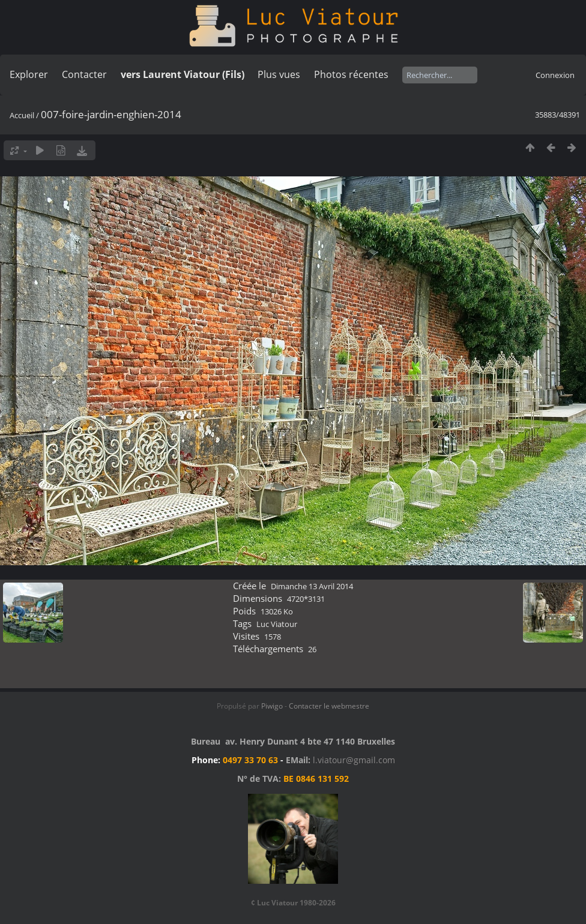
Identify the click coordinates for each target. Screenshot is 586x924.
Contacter (84, 74)
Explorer (29, 74)
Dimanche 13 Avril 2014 (312, 586)
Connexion (555, 75)
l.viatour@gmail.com (354, 760)
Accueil (22, 115)
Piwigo (272, 706)
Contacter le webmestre (329, 706)
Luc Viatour (277, 624)
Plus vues (279, 74)
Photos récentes (351, 74)
